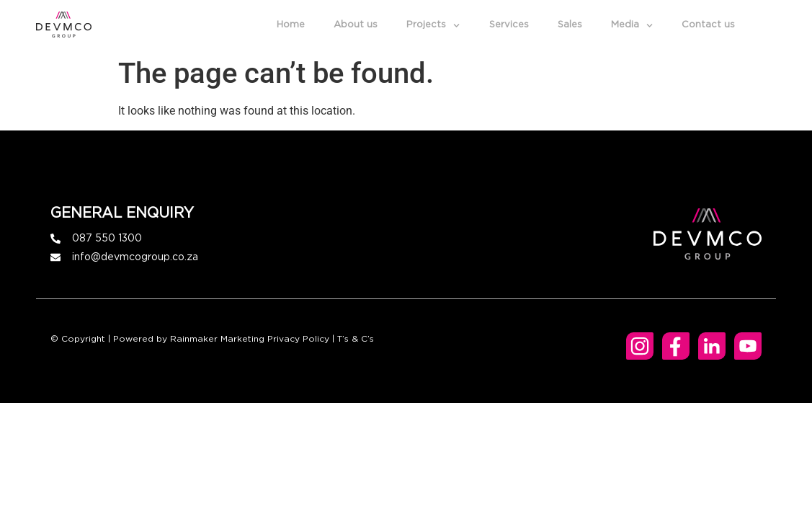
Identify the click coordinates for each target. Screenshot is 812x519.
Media (632, 26)
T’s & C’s (356, 339)
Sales (570, 25)
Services (509, 25)
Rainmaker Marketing (217, 339)
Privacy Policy (298, 339)
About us (356, 25)
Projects (433, 26)
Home (291, 25)
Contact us (708, 25)
